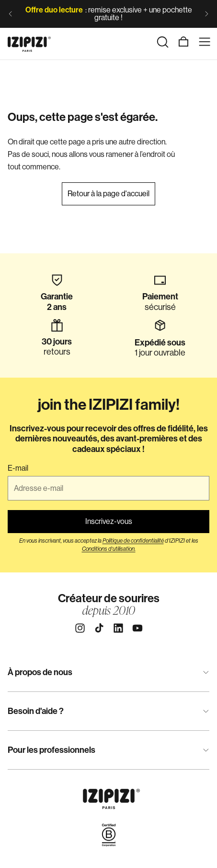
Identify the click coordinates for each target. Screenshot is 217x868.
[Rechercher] (162, 42)
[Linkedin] (118, 628)
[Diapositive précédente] (11, 14)
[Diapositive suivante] (206, 14)
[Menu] (205, 42)
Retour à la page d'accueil (108, 194)
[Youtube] (137, 628)
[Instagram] (80, 628)
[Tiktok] (99, 628)
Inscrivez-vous (109, 521)
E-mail (18, 468)
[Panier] (183, 42)
